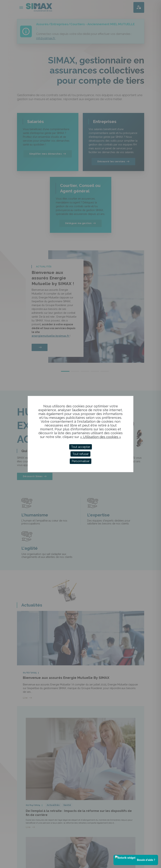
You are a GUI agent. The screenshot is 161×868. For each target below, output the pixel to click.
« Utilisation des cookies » (101, 437)
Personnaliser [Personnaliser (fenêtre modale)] (81, 461)
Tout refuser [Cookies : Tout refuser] (80, 454)
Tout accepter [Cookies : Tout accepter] (81, 447)
